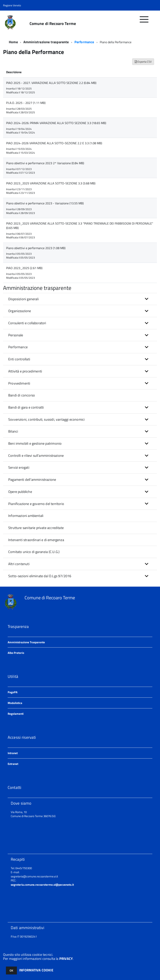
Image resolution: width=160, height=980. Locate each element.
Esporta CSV (143, 62)
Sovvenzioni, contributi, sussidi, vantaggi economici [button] (46, 419)
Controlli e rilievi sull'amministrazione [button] (36, 456)
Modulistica (15, 703)
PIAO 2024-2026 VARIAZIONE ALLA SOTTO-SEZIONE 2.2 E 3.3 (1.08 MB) (54, 143)
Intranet (13, 753)
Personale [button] (16, 335)
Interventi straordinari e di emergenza (36, 540)
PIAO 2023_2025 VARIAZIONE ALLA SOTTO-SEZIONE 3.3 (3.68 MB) (51, 183)
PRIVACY (66, 959)
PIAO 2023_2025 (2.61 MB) (24, 268)
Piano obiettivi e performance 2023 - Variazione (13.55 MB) (45, 203)
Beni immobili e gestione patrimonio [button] (35, 443)
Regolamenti (16, 714)
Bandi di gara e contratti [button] (26, 407)
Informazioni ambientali (26, 516)
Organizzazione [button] (20, 311)
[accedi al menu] (144, 21)
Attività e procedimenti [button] (25, 371)
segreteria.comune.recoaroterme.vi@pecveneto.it (42, 885)
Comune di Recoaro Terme (53, 24)
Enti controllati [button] (19, 359)
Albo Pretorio (16, 653)
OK (11, 970)
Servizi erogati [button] (19, 467)
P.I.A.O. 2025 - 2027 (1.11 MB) (26, 103)
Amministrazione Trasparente (26, 642)
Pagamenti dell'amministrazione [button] (32, 480)
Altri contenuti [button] (19, 564)
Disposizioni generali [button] (24, 299)
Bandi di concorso (22, 395)
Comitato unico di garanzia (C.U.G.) (34, 552)
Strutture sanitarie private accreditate (36, 528)
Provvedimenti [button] (19, 383)
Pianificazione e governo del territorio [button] (36, 504)
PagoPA (13, 692)
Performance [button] (18, 347)
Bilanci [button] (13, 431)
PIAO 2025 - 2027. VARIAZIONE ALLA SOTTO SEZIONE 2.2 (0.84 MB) (51, 83)
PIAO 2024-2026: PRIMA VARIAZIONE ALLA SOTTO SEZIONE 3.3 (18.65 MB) (56, 123)
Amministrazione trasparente (46, 42)
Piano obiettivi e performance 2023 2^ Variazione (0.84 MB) (45, 163)
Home (13, 42)
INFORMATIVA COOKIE (36, 970)
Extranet (13, 764)
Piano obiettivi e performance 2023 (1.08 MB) (36, 248)
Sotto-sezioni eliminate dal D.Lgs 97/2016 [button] (40, 576)
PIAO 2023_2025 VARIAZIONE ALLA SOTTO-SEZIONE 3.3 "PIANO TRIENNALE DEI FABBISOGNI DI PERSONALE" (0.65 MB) (80, 226)
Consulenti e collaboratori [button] (27, 323)
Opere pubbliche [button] (20, 492)
